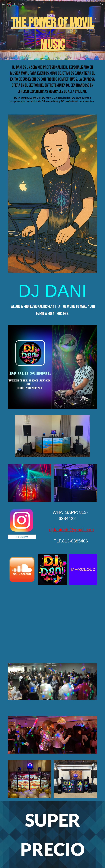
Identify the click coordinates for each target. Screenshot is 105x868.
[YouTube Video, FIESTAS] (52, 619)
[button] (3, 4)
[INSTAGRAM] (22, 537)
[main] (52, 34)
